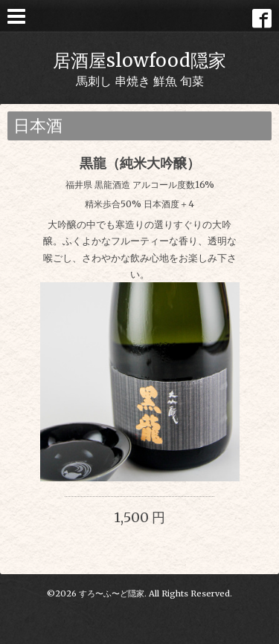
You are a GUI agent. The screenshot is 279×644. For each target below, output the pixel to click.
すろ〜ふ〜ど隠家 (112, 593)
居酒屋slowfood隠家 (139, 61)
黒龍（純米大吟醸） (140, 163)
